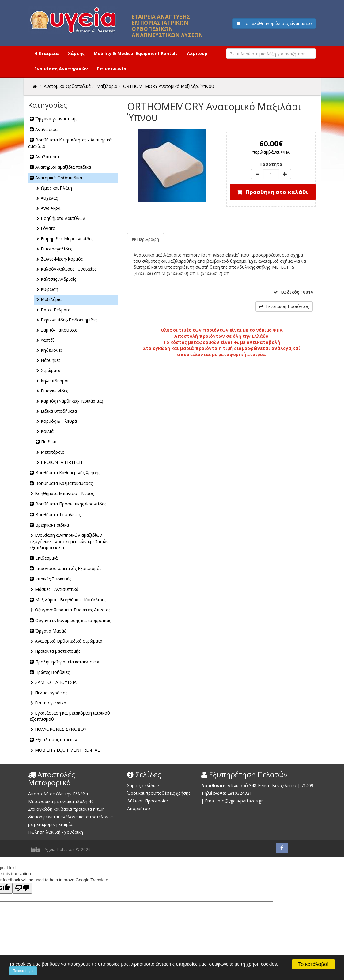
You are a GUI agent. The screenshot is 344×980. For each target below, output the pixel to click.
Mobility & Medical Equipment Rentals (136, 53)
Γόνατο (48, 228)
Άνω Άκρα (51, 208)
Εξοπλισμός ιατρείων (56, 740)
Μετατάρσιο (53, 452)
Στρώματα (51, 370)
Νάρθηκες (51, 360)
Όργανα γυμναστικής (56, 119)
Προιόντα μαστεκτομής (58, 651)
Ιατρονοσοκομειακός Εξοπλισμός (68, 568)
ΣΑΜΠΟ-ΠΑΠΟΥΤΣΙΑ (56, 682)
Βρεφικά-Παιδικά (52, 525)
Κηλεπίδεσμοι (55, 381)
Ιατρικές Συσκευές (53, 579)
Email (210, 801)
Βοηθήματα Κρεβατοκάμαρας (64, 483)
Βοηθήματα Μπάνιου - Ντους (64, 493)
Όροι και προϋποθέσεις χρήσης (159, 793)
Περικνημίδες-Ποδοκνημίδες (69, 320)
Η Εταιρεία (47, 53)
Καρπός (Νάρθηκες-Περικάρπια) (72, 401)
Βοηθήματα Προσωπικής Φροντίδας (71, 504)
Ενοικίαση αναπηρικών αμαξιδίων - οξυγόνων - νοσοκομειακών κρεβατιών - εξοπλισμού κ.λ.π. (71, 541)
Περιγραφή (146, 239)
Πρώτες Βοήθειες (52, 672)
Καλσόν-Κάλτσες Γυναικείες (68, 269)
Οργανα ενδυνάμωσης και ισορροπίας (73, 620)
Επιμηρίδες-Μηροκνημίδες (67, 239)
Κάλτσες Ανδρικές (58, 279)
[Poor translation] (22, 888)
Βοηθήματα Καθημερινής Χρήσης (68, 473)
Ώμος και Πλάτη (56, 188)
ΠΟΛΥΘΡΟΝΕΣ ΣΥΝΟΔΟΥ (61, 729)
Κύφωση (49, 289)
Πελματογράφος (51, 693)
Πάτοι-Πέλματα (56, 310)
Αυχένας (49, 198)
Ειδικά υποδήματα (59, 411)
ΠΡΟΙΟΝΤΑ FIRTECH (61, 462)
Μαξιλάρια (51, 299)
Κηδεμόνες (52, 350)
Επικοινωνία (112, 69)
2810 (232, 793)
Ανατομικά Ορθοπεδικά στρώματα (69, 641)
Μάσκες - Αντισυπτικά (57, 589)
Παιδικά (49, 442)
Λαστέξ (48, 340)
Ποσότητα (271, 164)
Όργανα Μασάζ (51, 631)
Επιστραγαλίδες (56, 249)
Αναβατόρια (47, 157)
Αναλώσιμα (46, 129)
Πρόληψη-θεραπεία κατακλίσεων (68, 662)
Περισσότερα (23, 971)
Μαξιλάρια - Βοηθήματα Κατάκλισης (71, 600)
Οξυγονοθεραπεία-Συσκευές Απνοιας (73, 610)
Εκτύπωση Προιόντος (284, 306)
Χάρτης (76, 53)
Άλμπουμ (197, 53)
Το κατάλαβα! (313, 964)
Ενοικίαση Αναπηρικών (61, 69)
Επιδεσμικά (46, 558)
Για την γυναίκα (51, 703)
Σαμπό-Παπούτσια (59, 330)
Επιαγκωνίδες (54, 391)
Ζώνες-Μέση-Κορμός (62, 259)
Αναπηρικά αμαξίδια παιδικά (63, 167)
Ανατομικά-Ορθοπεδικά (59, 178)
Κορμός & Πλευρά (59, 421)
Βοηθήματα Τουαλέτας (58, 514)
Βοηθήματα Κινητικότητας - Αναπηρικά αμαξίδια (70, 143)
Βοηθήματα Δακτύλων (63, 218)
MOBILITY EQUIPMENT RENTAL (67, 750)
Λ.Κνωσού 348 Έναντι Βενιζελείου (263, 785)
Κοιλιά (47, 431)
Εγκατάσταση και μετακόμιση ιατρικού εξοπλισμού (70, 716)
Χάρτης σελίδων (143, 785)
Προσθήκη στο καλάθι (273, 192)
